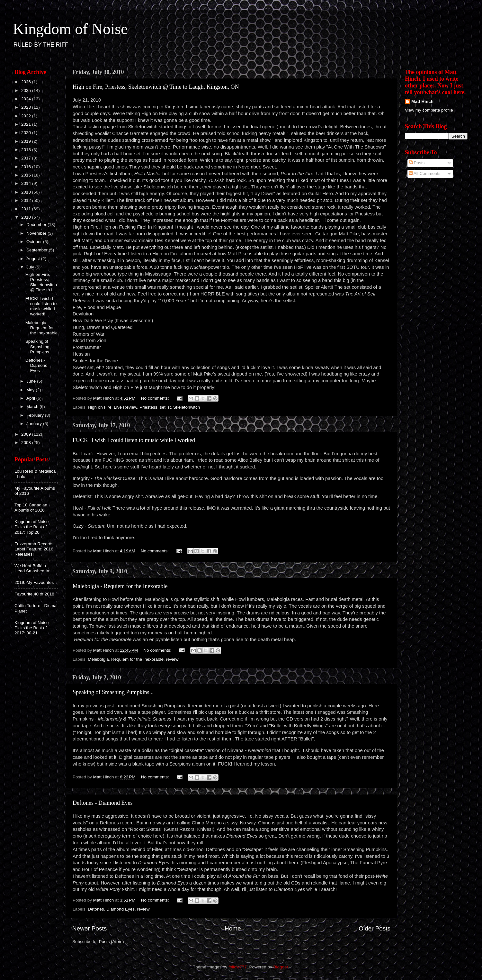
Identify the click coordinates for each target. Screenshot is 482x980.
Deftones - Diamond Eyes (103, 803)
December (37, 225)
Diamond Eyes (121, 909)
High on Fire (100, 407)
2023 (27, 107)
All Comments (425, 173)
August (34, 259)
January (35, 424)
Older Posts (375, 928)
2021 (27, 124)
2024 (27, 99)
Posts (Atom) (112, 942)
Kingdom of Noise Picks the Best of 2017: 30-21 (32, 628)
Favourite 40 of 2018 (34, 594)
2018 (27, 150)
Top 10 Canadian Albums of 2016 (31, 508)
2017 (27, 158)
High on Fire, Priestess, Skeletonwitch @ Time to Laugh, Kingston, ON (156, 87)
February (36, 415)
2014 (27, 183)
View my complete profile (429, 110)
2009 (27, 434)
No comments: (156, 398)
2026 (27, 82)
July (31, 267)
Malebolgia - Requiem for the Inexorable (120, 586)
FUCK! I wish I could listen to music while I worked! (135, 440)
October (35, 242)
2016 (27, 167)
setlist (165, 407)
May (31, 390)
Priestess (148, 407)
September (38, 250)
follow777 (238, 967)
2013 (27, 192)
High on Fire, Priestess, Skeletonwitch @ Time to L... (41, 282)
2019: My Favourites (34, 582)
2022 (27, 116)
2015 (27, 175)
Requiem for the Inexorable (137, 659)
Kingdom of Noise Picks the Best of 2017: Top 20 (32, 527)
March (33, 407)
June (32, 381)
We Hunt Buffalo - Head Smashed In (32, 568)
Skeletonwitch (187, 407)
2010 (27, 217)
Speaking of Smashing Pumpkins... (113, 692)
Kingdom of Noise (70, 29)
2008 (27, 443)
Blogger (281, 967)
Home (233, 928)
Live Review (125, 407)
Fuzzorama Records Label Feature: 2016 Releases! (34, 549)
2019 (27, 141)
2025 (27, 91)
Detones (96, 909)
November (37, 233)
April (31, 398)
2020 (27, 133)
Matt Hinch (422, 101)
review (172, 659)
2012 (27, 200)
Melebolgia (98, 659)
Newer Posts (89, 928)
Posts (417, 163)
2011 (27, 209)
